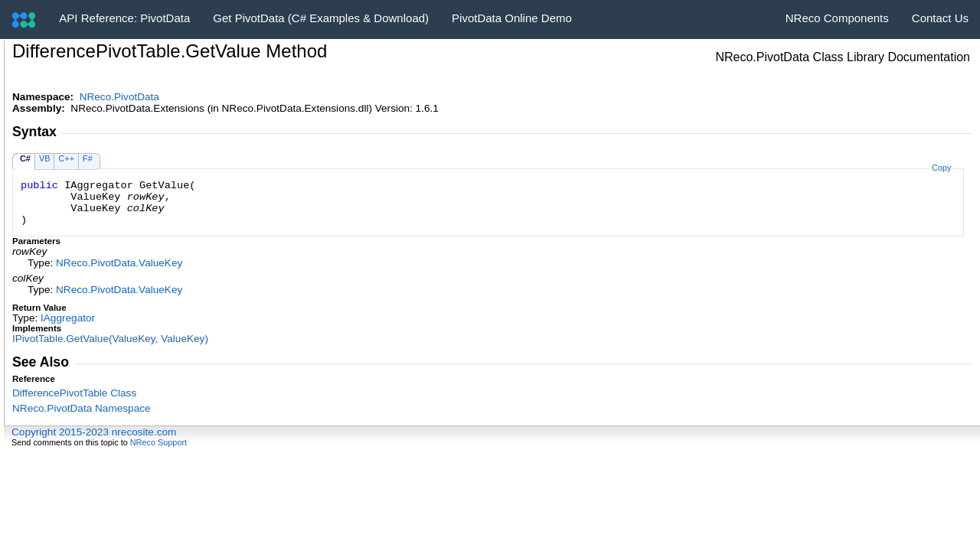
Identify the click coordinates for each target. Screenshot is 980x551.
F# (88, 158)
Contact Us (940, 18)
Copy (941, 168)
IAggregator (68, 318)
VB (45, 158)
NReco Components (837, 18)
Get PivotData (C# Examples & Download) (321, 18)
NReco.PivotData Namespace (82, 408)
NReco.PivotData (119, 97)
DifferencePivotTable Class (74, 393)
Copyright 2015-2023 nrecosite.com (94, 432)
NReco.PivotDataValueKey (119, 263)
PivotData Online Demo (512, 18)
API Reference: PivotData (124, 18)
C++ (66, 158)
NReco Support (158, 442)
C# (25, 158)
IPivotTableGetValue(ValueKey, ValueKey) (110, 339)
